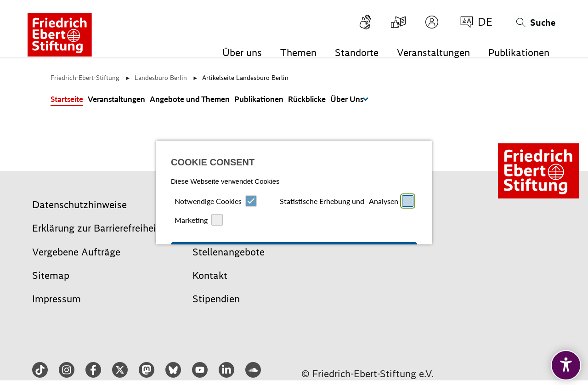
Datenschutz (309, 286)
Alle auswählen (294, 194)
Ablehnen (231, 233)
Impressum (278, 286)
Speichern (357, 233)
